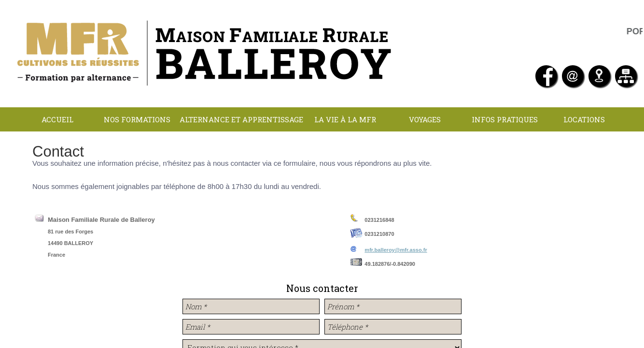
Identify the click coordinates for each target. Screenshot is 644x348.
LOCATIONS (584, 119)
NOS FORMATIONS (137, 119)
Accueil (57, 119)
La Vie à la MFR (345, 119)
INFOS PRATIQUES (505, 119)
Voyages (425, 119)
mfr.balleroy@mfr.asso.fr (396, 250)
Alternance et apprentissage (241, 119)
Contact (321, 144)
